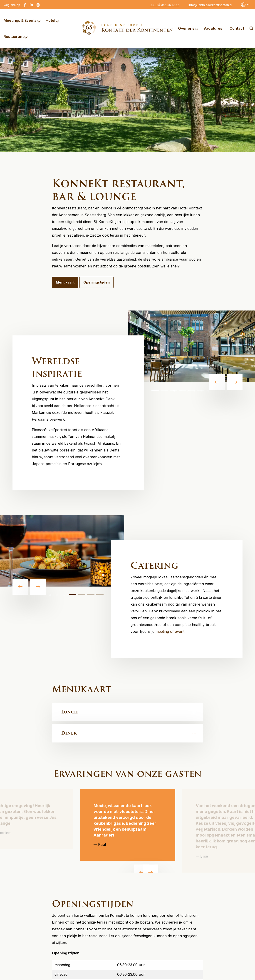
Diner (69, 733)
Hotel (52, 20)
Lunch (69, 712)
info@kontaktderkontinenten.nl (210, 5)
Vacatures (213, 28)
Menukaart (65, 282)
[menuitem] (21, 20)
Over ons (188, 28)
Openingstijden (97, 282)
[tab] (155, 390)
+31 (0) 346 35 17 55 (165, 5)
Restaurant (16, 36)
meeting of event (170, 631)
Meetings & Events (22, 20)
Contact (237, 28)
